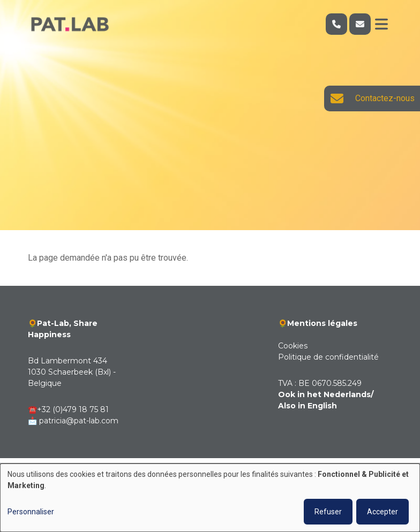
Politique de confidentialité (328, 357)
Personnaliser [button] (31, 512)
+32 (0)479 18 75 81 (73, 409)
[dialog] (210, 498)
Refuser (328, 512)
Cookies (293, 346)
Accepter (382, 512)
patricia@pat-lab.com (79, 421)
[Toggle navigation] (381, 24)
